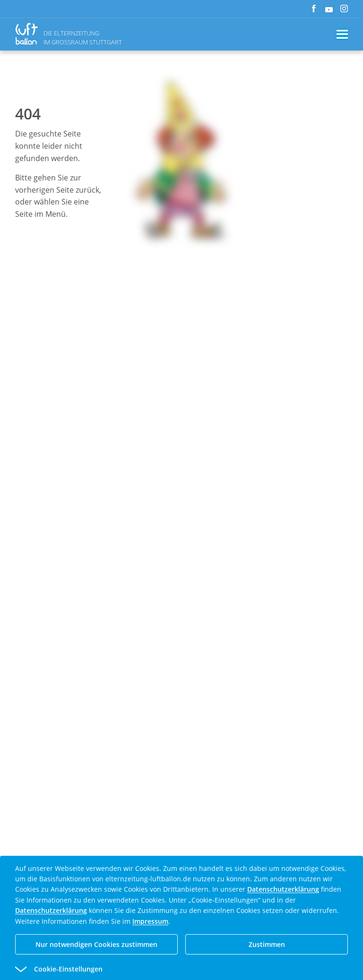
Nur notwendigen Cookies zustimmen (96, 944)
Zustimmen (267, 944)
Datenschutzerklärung (283, 889)
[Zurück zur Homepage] (28, 34)
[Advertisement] (181, 420)
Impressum (150, 921)
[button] (164, 969)
